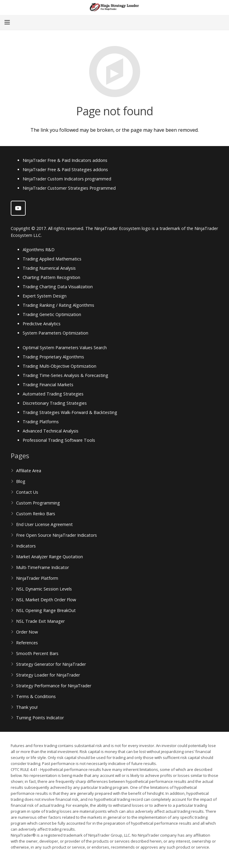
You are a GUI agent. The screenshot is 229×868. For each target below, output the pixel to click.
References (27, 643)
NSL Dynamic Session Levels (44, 589)
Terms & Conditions (36, 696)
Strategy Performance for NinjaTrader (54, 686)
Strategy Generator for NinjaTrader (51, 664)
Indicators (26, 546)
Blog (21, 481)
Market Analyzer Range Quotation (49, 557)
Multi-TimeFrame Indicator (42, 567)
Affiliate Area (29, 471)
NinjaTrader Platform (37, 578)
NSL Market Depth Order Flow (46, 600)
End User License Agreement (44, 524)
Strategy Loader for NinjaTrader (48, 675)
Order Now (27, 632)
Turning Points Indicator (40, 718)
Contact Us (27, 492)
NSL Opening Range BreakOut (46, 610)
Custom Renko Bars (36, 514)
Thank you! (27, 707)
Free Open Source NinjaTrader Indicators (57, 535)
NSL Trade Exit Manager (40, 621)
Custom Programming (38, 503)
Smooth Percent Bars (37, 653)
